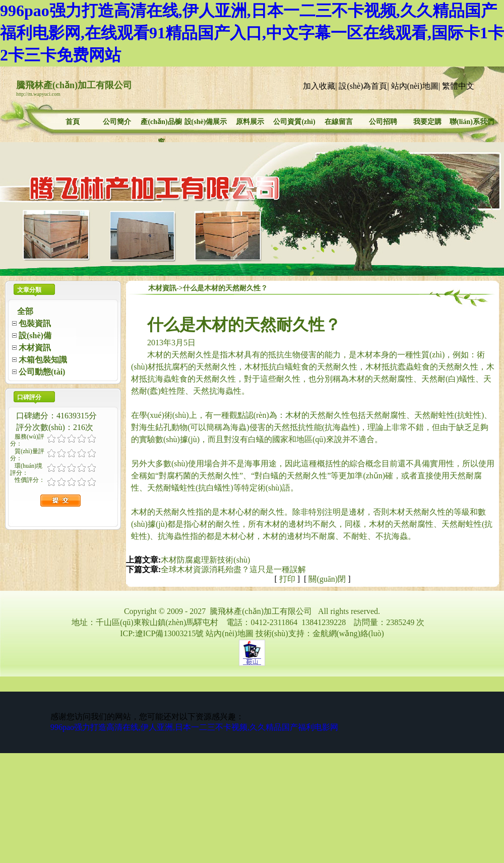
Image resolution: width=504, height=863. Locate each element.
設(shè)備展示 (206, 122)
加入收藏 (319, 86)
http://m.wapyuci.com (38, 94)
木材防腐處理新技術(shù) (205, 560)
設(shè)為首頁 (363, 86)
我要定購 (427, 122)
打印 (287, 579)
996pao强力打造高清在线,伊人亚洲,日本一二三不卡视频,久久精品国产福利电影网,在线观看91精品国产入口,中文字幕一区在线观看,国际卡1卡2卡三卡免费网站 (252, 33)
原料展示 (250, 122)
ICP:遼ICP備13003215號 (162, 633)
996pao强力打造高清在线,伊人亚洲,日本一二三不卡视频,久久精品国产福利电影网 (194, 727)
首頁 (73, 122)
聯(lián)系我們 (472, 122)
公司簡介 (117, 122)
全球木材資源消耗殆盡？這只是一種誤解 (233, 569)
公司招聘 (383, 122)
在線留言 (339, 122)
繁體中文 (458, 86)
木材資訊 (162, 288)
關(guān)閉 (327, 579)
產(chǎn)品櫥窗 (161, 123)
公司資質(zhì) (294, 122)
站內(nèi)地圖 (415, 86)
